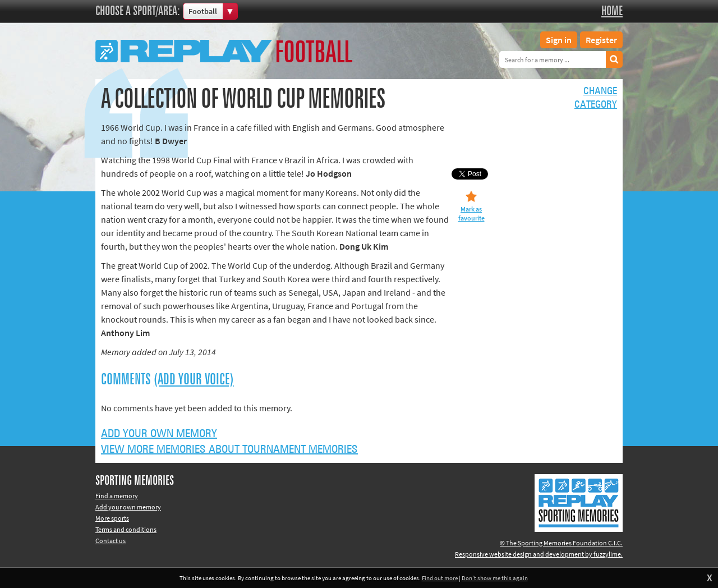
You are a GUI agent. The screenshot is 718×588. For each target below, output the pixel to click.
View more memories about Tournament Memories (229, 449)
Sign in (559, 40)
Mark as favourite (471, 213)
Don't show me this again (495, 578)
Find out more (440, 578)
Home (612, 11)
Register (601, 40)
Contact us (111, 541)
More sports (112, 518)
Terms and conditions (126, 529)
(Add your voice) (194, 380)
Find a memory (117, 496)
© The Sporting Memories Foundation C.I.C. (561, 543)
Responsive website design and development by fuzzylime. (539, 554)
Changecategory (596, 98)
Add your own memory (159, 434)
